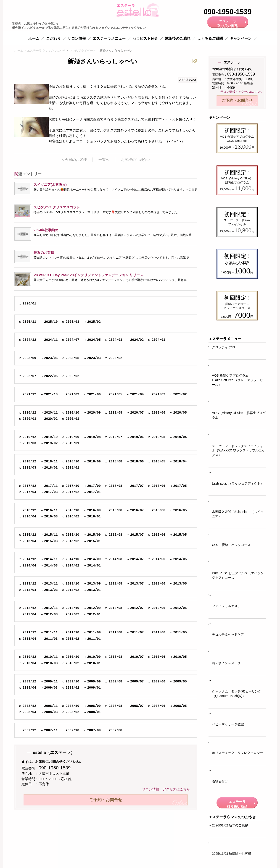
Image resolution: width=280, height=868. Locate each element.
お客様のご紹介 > (135, 160)
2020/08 (115, 413)
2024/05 (94, 340)
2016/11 (51, 510)
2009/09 (94, 681)
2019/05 (158, 437)
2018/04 (180, 461)
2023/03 (94, 358)
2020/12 (29, 413)
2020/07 (137, 413)
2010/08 (115, 657)
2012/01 (94, 614)
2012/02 (72, 614)
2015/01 (94, 541)
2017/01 (94, 492)
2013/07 (137, 583)
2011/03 (51, 639)
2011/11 (51, 632)
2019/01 (72, 443)
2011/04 (29, 639)
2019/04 (180, 437)
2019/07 (115, 437)
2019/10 (51, 437)
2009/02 (72, 688)
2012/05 (180, 608)
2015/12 (29, 535)
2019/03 (29, 443)
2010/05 (180, 657)
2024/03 (115, 340)
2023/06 (51, 358)
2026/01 (29, 303)
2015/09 (94, 535)
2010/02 (72, 663)
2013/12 (29, 583)
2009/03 (51, 688)
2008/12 (29, 706)
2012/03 (51, 614)
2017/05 (180, 486)
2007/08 (115, 730)
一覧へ (104, 160)
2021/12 (29, 394)
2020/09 (94, 413)
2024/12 (29, 340)
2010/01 (94, 663)
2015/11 (51, 535)
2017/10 (72, 486)
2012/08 (115, 608)
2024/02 (137, 340)
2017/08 (115, 486)
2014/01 (94, 565)
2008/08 (115, 706)
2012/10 (72, 608)
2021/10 (51, 394)
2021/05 (115, 394)
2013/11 (51, 583)
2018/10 (72, 461)
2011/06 (158, 632)
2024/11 (51, 340)
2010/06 (158, 657)
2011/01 (94, 639)
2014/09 (94, 559)
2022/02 (72, 376)
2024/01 (158, 340)
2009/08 (115, 681)
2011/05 (180, 632)
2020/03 (29, 419)
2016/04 (29, 516)
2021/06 (94, 394)
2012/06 (158, 608)
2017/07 (137, 486)
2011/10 (72, 632)
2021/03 (158, 394)
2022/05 (51, 376)
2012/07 (137, 608)
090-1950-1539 (228, 12)
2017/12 (29, 486)
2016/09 (94, 510)
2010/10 (72, 657)
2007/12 (29, 730)
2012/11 (51, 608)
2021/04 (137, 394)
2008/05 (180, 706)
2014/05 (180, 559)
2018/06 (137, 461)
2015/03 (51, 541)
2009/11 (51, 681)
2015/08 (115, 535)
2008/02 (72, 712)
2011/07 (137, 632)
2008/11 (51, 706)
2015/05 (180, 535)
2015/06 (158, 535)
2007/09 (94, 730)
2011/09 (94, 632)
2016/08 (115, 510)
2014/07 (137, 559)
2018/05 (158, 461)
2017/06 (158, 486)
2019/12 (29, 437)
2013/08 (115, 583)
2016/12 (29, 510)
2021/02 (180, 394)
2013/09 (94, 583)
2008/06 (158, 706)
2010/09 (94, 657)
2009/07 (137, 681)
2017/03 (51, 492)
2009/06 (158, 681)
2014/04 (29, 565)
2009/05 (180, 681)
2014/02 (72, 565)
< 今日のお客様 (75, 160)
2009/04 (29, 688)
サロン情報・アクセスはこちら (166, 789)
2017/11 (51, 486)
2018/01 (72, 468)
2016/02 (72, 516)
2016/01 (94, 516)
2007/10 (72, 730)
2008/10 (72, 706)
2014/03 (51, 565)
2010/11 (51, 657)
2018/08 (115, 461)
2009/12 (29, 681)
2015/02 (72, 541)
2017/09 (94, 486)
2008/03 (51, 712)
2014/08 (115, 559)
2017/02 (72, 492)
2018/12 (29, 461)
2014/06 (158, 559)
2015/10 (72, 535)
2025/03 (72, 322)
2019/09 (72, 437)
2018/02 (51, 468)
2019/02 (51, 443)
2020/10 (72, 413)
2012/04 (29, 614)
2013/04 (29, 590)
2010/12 (29, 657)
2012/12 (29, 608)
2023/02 (115, 358)
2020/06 (158, 413)
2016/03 (51, 516)
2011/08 (115, 632)
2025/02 (94, 322)
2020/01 (72, 419)
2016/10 (72, 510)
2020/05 (180, 413)
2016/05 (180, 510)
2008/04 (29, 712)
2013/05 (180, 583)
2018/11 (51, 461)
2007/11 (51, 730)
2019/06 (137, 437)
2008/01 (94, 712)
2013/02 (72, 590)
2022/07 (29, 376)
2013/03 (51, 590)
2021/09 (72, 394)
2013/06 (158, 583)
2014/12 (29, 559)
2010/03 (51, 663)
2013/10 (72, 583)
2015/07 (137, 535)
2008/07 (137, 706)
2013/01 (94, 590)
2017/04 (29, 492)
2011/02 (72, 639)
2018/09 (94, 461)
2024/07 (72, 340)
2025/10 (51, 322)
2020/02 (51, 419)
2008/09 (94, 706)
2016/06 (158, 510)
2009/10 (72, 681)
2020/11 (51, 413)
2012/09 (94, 608)
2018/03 (29, 468)
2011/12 (29, 632)
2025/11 (29, 322)
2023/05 (72, 358)
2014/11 (51, 559)
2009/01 (94, 688)
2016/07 (137, 510)
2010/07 (137, 657)
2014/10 (72, 559)
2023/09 (29, 358)
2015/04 (29, 541)
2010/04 (29, 663)
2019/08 (94, 437)
